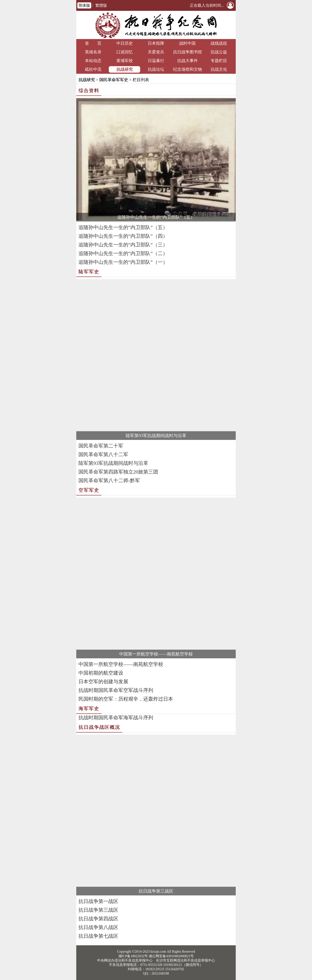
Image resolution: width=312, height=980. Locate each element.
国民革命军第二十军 (101, 446)
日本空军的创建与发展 (103, 682)
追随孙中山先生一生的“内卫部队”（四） (123, 236)
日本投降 (156, 43)
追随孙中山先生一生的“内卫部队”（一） (123, 262)
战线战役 (219, 43)
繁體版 (101, 5)
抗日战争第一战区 (98, 901)
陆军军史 (89, 272)
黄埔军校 (125, 61)
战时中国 (187, 43)
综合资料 (89, 91)
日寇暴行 (156, 61)
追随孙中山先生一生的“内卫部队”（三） (123, 245)
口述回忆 (125, 52)
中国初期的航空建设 (101, 673)
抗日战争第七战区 (98, 936)
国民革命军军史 (114, 80)
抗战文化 (219, 69)
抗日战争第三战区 (156, 891)
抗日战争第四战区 (98, 919)
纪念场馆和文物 (188, 69)
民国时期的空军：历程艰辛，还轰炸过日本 (126, 699)
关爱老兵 (156, 52)
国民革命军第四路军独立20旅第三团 (118, 472)
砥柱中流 (93, 69)
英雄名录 (93, 52)
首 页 (93, 43)
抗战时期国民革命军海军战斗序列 (116, 718)
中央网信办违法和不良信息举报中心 (125, 960)
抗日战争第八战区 (98, 927)
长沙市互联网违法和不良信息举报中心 (185, 960)
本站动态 (93, 61)
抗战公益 (219, 52)
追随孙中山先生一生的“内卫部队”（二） (123, 253)
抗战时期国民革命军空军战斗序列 (116, 690)
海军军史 (89, 709)
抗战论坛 (156, 69)
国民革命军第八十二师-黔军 (109, 481)
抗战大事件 (188, 61)
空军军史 (89, 490)
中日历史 (125, 43)
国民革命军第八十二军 (103, 455)
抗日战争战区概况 (99, 727)
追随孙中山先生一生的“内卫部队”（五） (156, 217)
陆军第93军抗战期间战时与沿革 (156, 436)
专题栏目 (219, 61)
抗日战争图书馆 (188, 52)
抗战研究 (125, 69)
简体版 (84, 5)
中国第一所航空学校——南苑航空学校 (156, 654)
